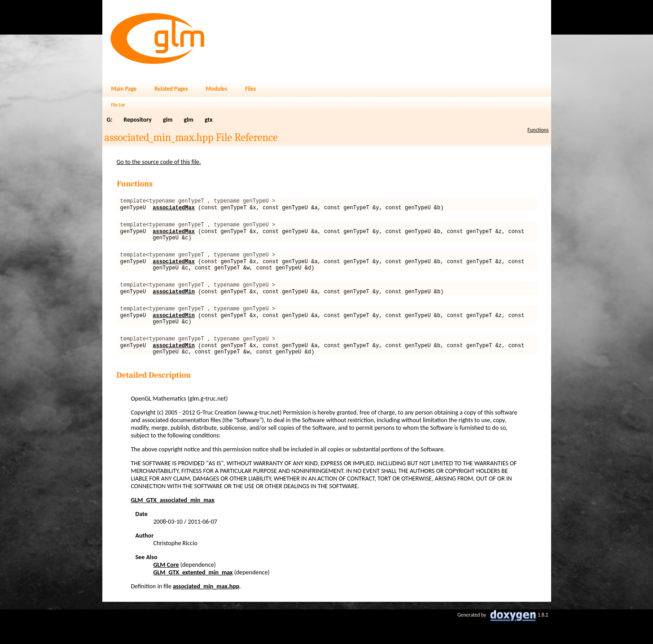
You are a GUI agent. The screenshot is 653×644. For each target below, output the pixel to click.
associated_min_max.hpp (206, 608)
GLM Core (166, 586)
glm (168, 120)
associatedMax (174, 210)
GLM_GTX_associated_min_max (173, 522)
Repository (138, 120)
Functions (538, 130)
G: (110, 120)
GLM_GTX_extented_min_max (193, 594)
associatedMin (174, 305)
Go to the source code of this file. (159, 162)
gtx (209, 120)
